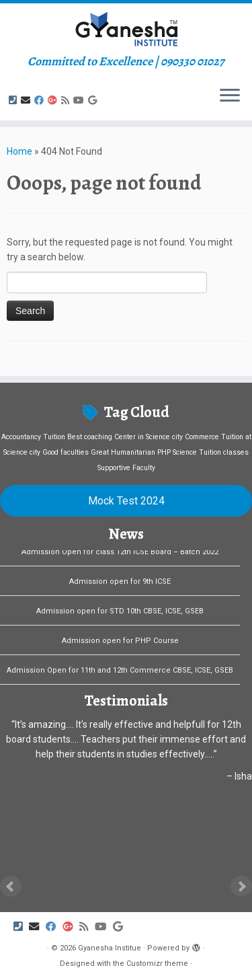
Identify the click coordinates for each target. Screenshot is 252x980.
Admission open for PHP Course (120, 643)
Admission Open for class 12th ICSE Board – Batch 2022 (120, 555)
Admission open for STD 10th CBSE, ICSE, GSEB (120, 614)
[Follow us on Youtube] (81, 100)
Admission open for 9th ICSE (120, 584)
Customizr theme (157, 964)
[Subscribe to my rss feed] (67, 100)
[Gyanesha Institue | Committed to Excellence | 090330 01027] (126, 29)
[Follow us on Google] (94, 100)
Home (19, 151)
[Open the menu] (230, 96)
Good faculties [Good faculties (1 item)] (66, 452)
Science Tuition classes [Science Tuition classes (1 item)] (211, 452)
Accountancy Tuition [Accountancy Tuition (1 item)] (33, 437)
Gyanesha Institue (110, 948)
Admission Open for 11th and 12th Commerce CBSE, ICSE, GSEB (120, 673)
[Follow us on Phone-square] (15, 100)
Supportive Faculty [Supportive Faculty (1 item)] (126, 468)
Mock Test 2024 (126, 501)
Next (241, 887)
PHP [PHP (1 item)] (164, 452)
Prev (11, 887)
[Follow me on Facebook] (41, 100)
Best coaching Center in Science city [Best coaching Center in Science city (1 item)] (125, 437)
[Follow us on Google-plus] (54, 100)
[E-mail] (28, 100)
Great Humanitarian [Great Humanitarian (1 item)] (123, 452)
